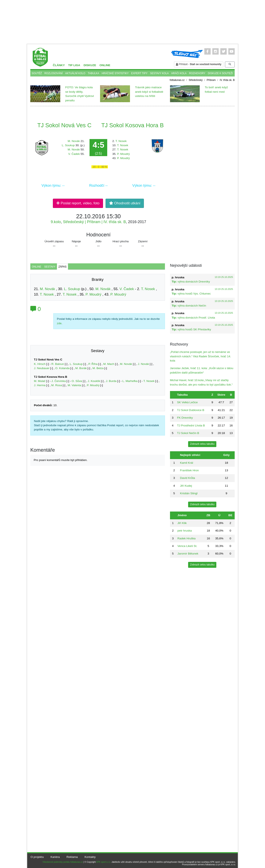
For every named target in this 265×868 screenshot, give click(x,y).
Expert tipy (139, 73)
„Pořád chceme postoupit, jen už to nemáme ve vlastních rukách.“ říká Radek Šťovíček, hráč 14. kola (201, 356)
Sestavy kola (159, 73)
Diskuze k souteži (220, 73)
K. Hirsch (40, 364)
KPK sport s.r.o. (104, 862)
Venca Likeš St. (187, 546)
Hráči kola (179, 73)
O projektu (37, 857)
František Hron (189, 470)
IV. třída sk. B (227, 80)
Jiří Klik (182, 523)
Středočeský (196, 80)
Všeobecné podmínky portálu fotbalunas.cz (63, 862)
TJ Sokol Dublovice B (191, 410)
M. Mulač (40, 381)
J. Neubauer (42, 368)
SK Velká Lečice (187, 402)
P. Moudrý (123, 154)
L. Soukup (68, 145)
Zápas (62, 267)
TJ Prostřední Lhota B (191, 425)
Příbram (211, 80)
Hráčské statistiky (115, 73)
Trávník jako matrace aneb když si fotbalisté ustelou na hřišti (149, 92)
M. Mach (109, 364)
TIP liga (74, 65)
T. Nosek (121, 141)
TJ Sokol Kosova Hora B (132, 125)
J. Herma (40, 385)
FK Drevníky (185, 418)
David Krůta (187, 478)
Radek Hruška (186, 538)
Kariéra (55, 857)
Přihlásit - (199, 64)
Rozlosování (54, 73)
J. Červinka (59, 381)
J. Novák (143, 364)
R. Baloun (58, 364)
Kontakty (90, 857)
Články (59, 65)
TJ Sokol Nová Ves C (64, 125)
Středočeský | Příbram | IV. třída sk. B (94, 222)
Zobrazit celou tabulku (202, 444)
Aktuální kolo (75, 73)
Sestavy (50, 267)
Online (105, 65)
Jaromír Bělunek (188, 554)
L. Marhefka (130, 381)
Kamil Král (186, 463)
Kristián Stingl (189, 493)
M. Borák (81, 368)
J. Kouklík (94, 381)
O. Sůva (77, 381)
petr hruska (185, 531)
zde (59, 323)
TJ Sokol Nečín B (188, 433)
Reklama (72, 857)
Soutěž (37, 73)
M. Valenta (74, 385)
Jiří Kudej (186, 486)
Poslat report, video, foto (78, 203)
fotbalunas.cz (177, 80)
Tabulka (94, 73)
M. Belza (98, 368)
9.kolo (56, 222)
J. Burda (111, 381)
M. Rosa (57, 385)
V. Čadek (74, 154)
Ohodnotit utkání (125, 203)
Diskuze (90, 65)
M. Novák (74, 141)
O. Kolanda (62, 368)
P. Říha (93, 364)
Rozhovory (197, 73)
